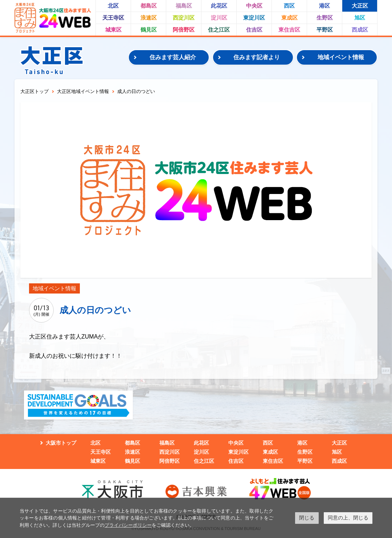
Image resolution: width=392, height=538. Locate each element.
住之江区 (219, 30)
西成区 (360, 30)
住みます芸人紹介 (173, 57)
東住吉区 (289, 30)
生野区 (325, 18)
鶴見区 (149, 30)
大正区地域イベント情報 (83, 91)
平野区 (325, 30)
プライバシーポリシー (128, 525)
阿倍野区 (184, 30)
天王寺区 (113, 18)
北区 (113, 6)
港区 (324, 6)
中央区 (254, 6)
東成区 (289, 18)
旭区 (360, 18)
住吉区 (254, 30)
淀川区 (219, 18)
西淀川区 (184, 18)
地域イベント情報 (341, 57)
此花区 (219, 6)
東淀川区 (254, 18)
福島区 (184, 6)
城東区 (113, 30)
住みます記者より (257, 57)
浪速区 (149, 18)
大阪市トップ (61, 443)
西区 (289, 6)
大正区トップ (34, 91)
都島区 (149, 6)
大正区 (360, 6)
